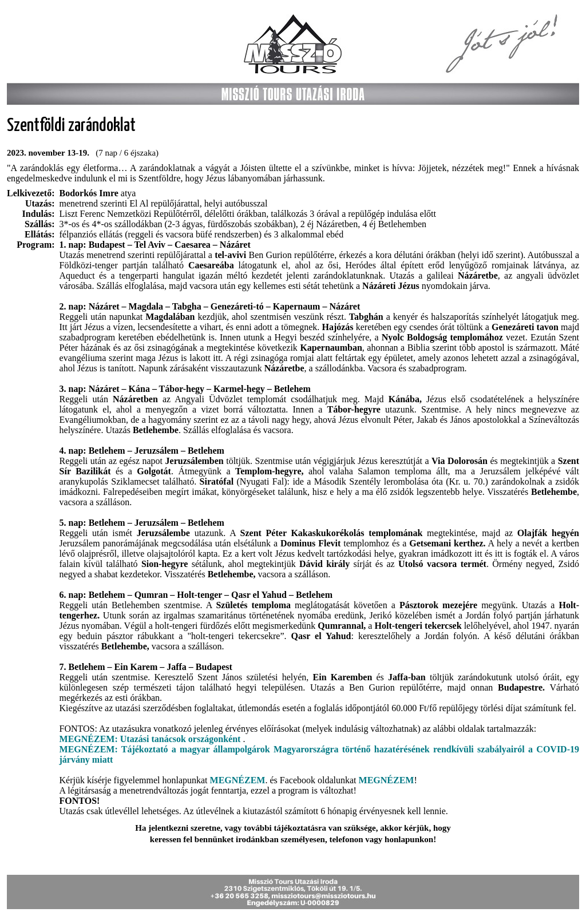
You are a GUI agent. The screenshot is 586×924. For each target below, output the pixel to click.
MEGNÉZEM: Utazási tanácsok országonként (151, 739)
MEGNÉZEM (238, 780)
